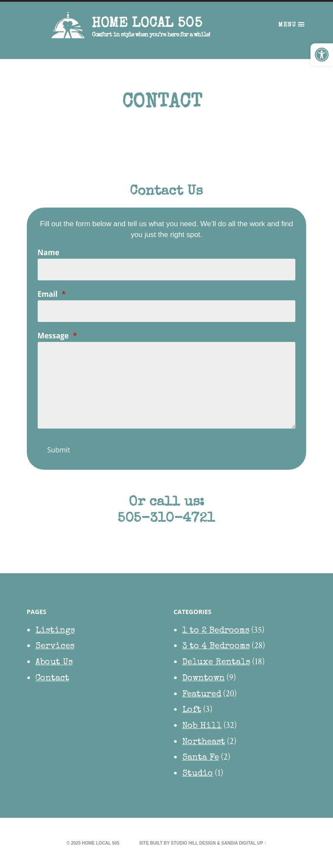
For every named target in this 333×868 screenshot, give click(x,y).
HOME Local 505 (147, 24)
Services (55, 647)
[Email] (167, 312)
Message (57, 336)
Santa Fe (201, 758)
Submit (59, 450)
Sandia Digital (239, 843)
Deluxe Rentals (216, 663)
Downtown (204, 679)
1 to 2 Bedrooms (216, 631)
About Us (54, 663)
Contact (52, 679)
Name (48, 253)
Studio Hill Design (194, 843)
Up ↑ (262, 843)
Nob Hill (202, 727)
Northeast (204, 742)
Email (52, 294)
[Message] (167, 386)
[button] (322, 55)
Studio (198, 774)
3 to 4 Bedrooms (216, 647)
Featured (202, 695)
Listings (55, 631)
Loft (192, 711)
